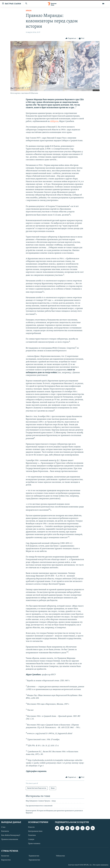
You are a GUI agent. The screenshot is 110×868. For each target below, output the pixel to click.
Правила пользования (10, 839)
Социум (31, 839)
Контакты (5, 831)
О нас (3, 827)
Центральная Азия (35, 831)
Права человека (34, 843)
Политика (32, 835)
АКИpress (54, 121)
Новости (31, 827)
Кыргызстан (6, 860)
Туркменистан (34, 860)
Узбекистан (60, 856)
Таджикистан (34, 856)
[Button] (71, 38)
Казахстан (5, 856)
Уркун (29, 11)
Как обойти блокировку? (11, 835)
